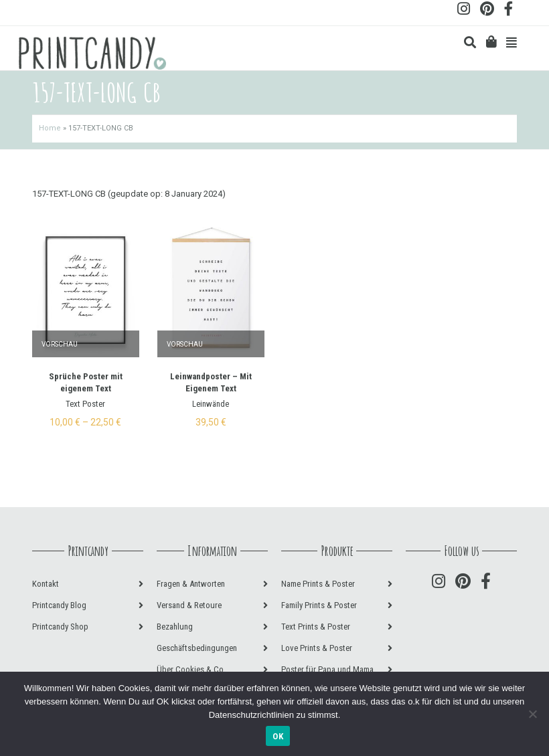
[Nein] (532, 714)
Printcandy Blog (59, 605)
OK (278, 736)
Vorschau (60, 344)
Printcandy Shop (60, 627)
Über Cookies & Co (190, 669)
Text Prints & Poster (316, 627)
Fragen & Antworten (191, 584)
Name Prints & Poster (318, 584)
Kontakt (46, 584)
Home (50, 128)
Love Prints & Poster (317, 648)
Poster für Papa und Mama (327, 669)
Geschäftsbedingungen (197, 648)
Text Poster (85, 404)
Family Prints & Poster (319, 605)
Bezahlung (175, 627)
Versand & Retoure (189, 605)
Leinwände (211, 404)
